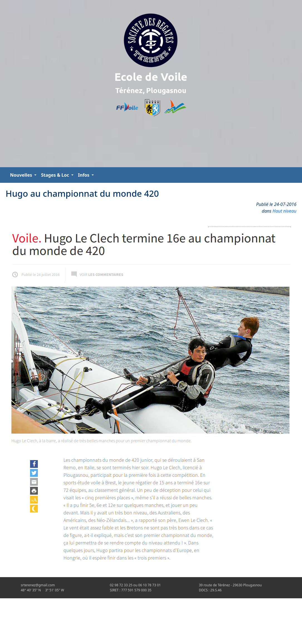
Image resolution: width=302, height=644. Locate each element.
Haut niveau (284, 211)
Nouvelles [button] (22, 175)
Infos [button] (84, 175)
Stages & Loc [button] (56, 175)
